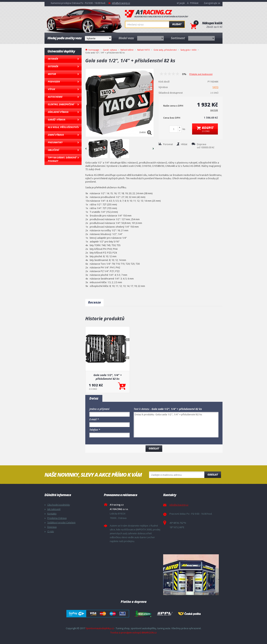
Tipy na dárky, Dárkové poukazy (62, 159)
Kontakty (52, 514)
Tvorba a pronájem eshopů (126, 633)
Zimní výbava (56, 135)
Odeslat (213, 475)
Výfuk (51, 89)
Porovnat (168, 144)
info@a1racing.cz (121, 3)
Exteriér (53, 66)
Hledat (177, 24)
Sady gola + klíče (188, 50)
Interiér (53, 59)
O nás (51, 531)
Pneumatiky (55, 142)
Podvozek (54, 82)
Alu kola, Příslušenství (63, 127)
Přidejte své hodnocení (201, 74)
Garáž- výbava (57, 120)
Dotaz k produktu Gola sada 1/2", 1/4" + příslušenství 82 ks (176, 425)
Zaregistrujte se (212, 3)
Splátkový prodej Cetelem (61, 522)
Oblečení (53, 150)
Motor (52, 74)
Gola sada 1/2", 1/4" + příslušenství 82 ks (108, 377)
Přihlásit (194, 3)
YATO (215, 87)
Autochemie (55, 97)
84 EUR (214, 110)
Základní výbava (58, 112)
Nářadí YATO (144, 50)
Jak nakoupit (54, 509)
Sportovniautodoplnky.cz (100, 628)
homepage (94, 49)
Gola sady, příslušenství (165, 50)
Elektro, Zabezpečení (61, 104)
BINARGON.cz (149, 633)
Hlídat (184, 144)
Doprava (52, 527)
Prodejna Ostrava (57, 518)
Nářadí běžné (127, 50)
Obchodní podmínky (59, 505)
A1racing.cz (157, 14)
